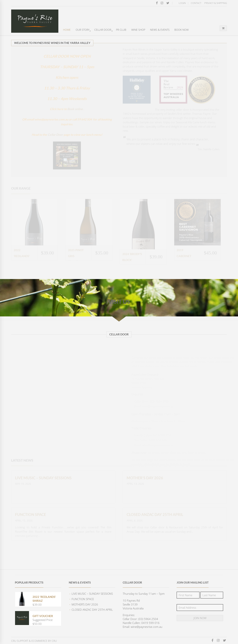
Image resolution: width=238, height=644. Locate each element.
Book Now (181, 30)
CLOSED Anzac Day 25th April (92, 610)
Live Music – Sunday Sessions (92, 594)
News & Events (160, 30)
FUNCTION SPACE (83, 599)
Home (67, 30)
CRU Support (20, 641)
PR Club (121, 30)
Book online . (76, 117)
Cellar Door (103, 30)
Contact (196, 3)
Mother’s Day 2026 (85, 604)
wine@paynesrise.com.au (149, 400)
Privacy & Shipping (216, 3)
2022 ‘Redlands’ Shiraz (22, 261)
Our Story (83, 30)
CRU (54, 641)
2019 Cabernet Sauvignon (185, 261)
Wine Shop (138, 30)
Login (182, 3)
